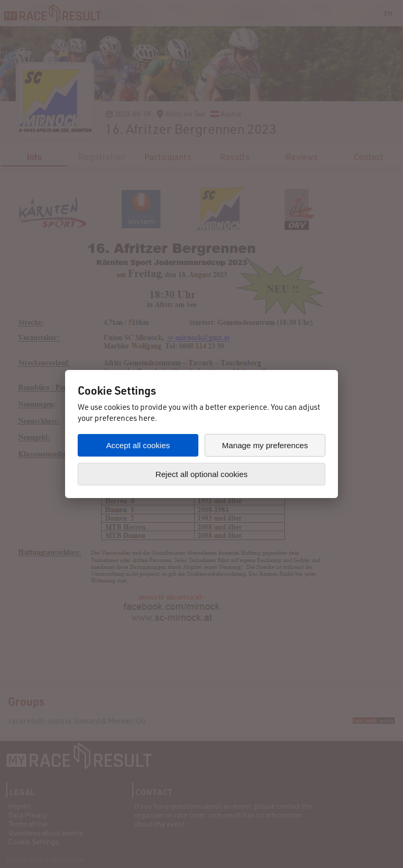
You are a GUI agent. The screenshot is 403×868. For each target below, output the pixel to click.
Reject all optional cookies (201, 474)
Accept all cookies (138, 445)
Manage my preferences (265, 445)
